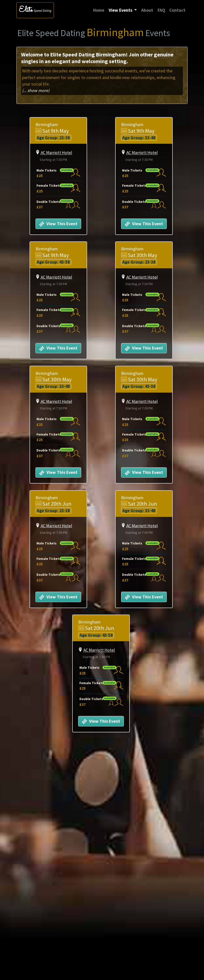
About (147, 10)
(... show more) (36, 90)
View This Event (58, 224)
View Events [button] (121, 10)
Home (100, 10)
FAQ (161, 10)
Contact (177, 10)
